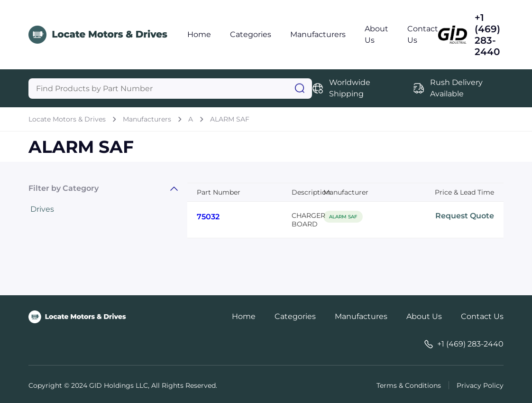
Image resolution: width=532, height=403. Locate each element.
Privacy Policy (480, 385)
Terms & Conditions (409, 385)
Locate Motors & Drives (67, 119)
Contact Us (482, 316)
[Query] (170, 89)
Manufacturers (318, 34)
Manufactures (361, 316)
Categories (251, 34)
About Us (424, 316)
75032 (208, 217)
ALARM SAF (230, 119)
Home (199, 34)
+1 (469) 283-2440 (487, 35)
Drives (42, 209)
